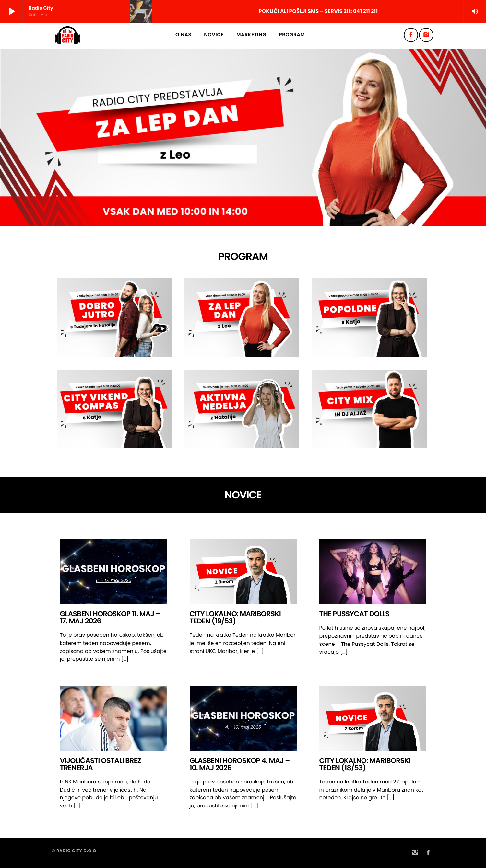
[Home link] (68, 35)
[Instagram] (426, 35)
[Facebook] (411, 35)
